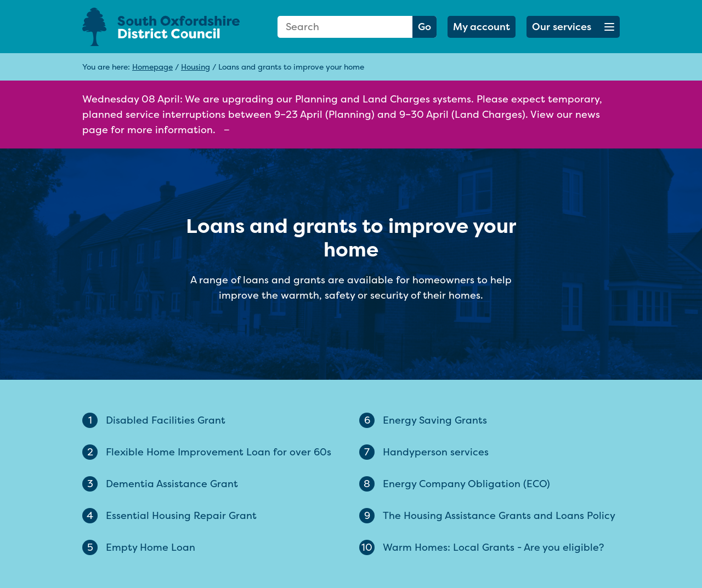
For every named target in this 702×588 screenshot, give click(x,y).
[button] (573, 27)
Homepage (152, 67)
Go (424, 27)
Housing (196, 67)
